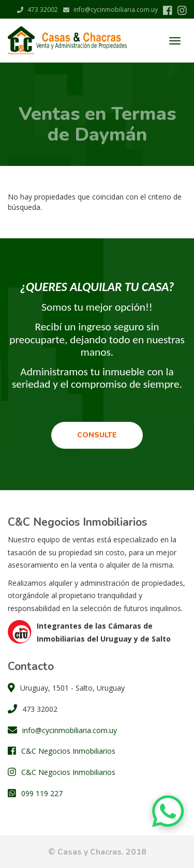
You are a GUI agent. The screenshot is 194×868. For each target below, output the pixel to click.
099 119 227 (42, 793)
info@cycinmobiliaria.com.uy (110, 10)
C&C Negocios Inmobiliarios (68, 751)
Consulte (97, 435)
